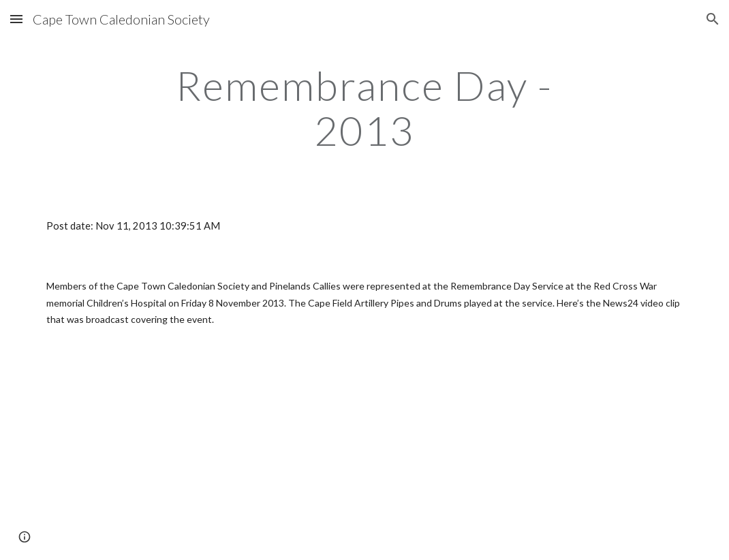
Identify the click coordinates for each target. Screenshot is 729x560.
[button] (16, 19)
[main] (365, 108)
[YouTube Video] (199, 455)
